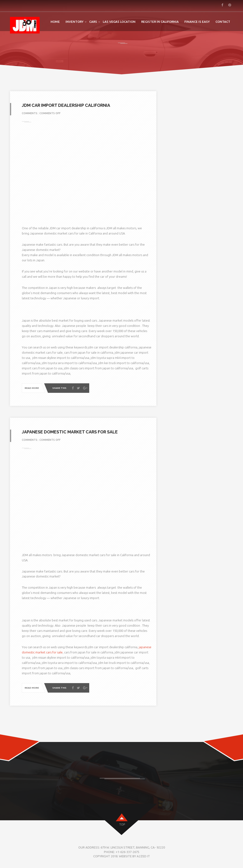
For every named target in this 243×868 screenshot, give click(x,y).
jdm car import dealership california (66, 105)
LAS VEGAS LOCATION (119, 22)
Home (55, 22)
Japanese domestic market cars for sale (70, 432)
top (122, 824)
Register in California (160, 22)
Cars (93, 22)
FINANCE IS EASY (197, 22)
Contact (223, 22)
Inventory (75, 22)
